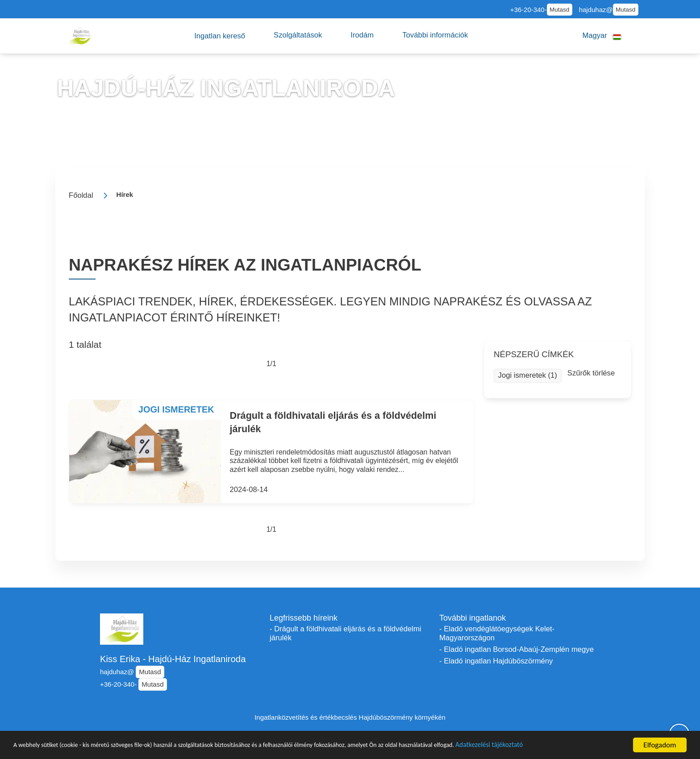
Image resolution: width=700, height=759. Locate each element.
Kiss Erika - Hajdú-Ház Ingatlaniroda (173, 659)
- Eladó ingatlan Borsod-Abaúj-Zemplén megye (517, 649)
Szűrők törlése (591, 373)
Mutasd (559, 10)
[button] (220, 36)
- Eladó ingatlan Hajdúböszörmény (496, 661)
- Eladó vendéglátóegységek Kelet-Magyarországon (497, 633)
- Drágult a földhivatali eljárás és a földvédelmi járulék (345, 633)
